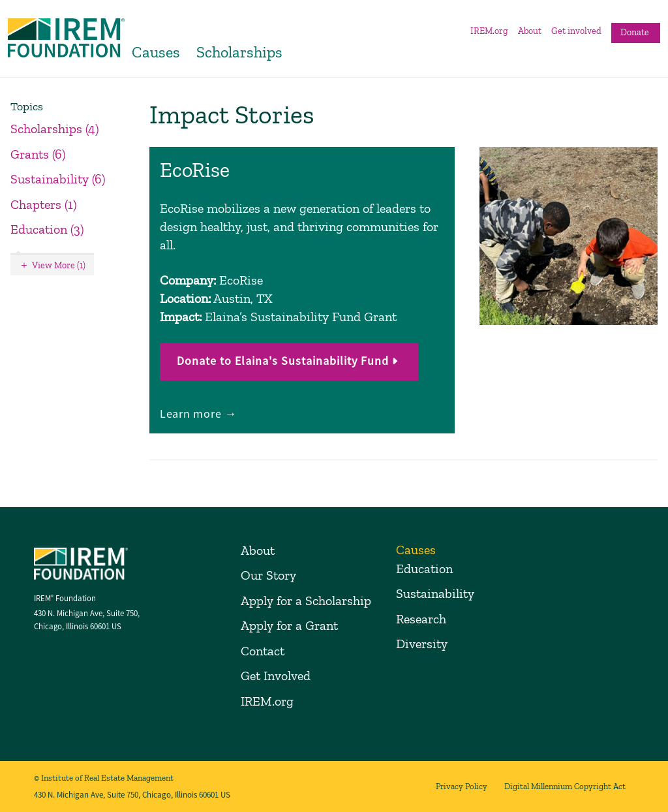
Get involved (576, 31)
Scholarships (239, 52)
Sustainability (435, 593)
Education (424, 569)
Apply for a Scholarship (306, 601)
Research (421, 619)
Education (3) (47, 229)
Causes (156, 52)
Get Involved (276, 676)
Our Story (268, 575)
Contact (263, 651)
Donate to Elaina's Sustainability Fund (283, 361)
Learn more (192, 414)
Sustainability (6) (58, 179)
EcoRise (195, 170)
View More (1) (59, 265)
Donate (635, 32)
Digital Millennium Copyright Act (565, 786)
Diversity (422, 644)
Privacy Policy (462, 786)
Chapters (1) (44, 204)
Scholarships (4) (55, 129)
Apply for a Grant (289, 625)
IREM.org (489, 31)
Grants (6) (38, 154)
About (530, 31)
